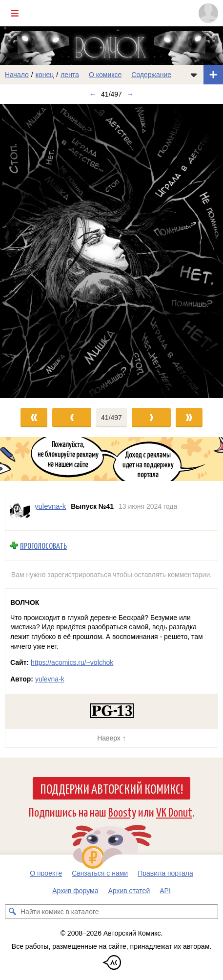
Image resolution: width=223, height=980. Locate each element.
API (165, 891)
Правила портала (165, 873)
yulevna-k (50, 679)
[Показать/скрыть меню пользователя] (208, 13)
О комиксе (105, 75)
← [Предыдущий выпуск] (93, 94)
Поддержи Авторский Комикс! (111, 788)
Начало (17, 75)
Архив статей (129, 891)
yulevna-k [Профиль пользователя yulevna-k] (50, 506)
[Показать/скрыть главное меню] (15, 13)
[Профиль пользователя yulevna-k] (20, 511)
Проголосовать (43, 546)
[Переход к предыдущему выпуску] (28, 251)
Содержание (151, 75)
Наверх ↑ (111, 738)
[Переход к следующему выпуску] (111, 251)
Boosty (122, 811)
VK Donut (174, 811)
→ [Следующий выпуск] (130, 94)
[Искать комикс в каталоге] (12, 912)
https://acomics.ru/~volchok (72, 662)
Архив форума (75, 891)
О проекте (46, 873)
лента (70, 75)
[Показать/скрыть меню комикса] (194, 75)
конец (45, 75)
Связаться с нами (100, 873)
